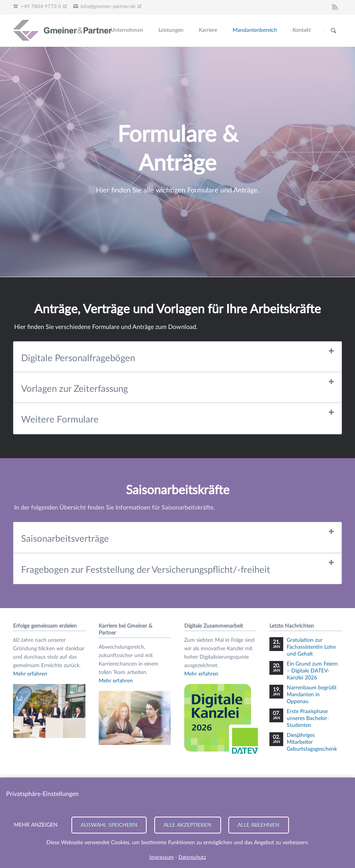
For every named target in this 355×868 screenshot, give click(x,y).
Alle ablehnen (259, 825)
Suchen (334, 31)
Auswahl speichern (109, 825)
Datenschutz (192, 857)
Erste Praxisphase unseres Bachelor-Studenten (308, 718)
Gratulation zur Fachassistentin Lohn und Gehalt (311, 647)
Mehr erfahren (30, 674)
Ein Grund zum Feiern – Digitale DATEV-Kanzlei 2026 (312, 671)
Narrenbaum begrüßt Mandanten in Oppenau (312, 695)
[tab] (177, 357)
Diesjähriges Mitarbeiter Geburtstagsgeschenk (312, 742)
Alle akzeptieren (188, 825)
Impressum (162, 857)
